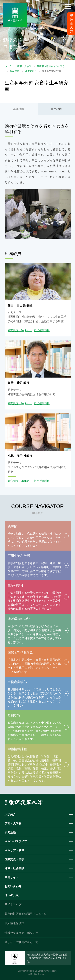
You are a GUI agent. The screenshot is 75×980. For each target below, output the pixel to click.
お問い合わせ (13, 886)
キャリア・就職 (14, 850)
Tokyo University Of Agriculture (43, 971)
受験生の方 (72, 24)
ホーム (8, 66)
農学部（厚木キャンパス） (51, 66)
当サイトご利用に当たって (21, 942)
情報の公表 (12, 895)
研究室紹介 (31, 71)
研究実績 (13, 330)
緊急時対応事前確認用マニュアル (26, 914)
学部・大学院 (24, 66)
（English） (25, 330)
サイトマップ (13, 904)
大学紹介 (10, 814)
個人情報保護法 (14, 923)
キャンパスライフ (16, 841)
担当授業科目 (42, 330)
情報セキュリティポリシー (21, 933)
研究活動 (10, 832)
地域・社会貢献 (14, 868)
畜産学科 (15, 71)
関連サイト (12, 877)
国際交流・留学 (14, 859)
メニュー (68, 11)
